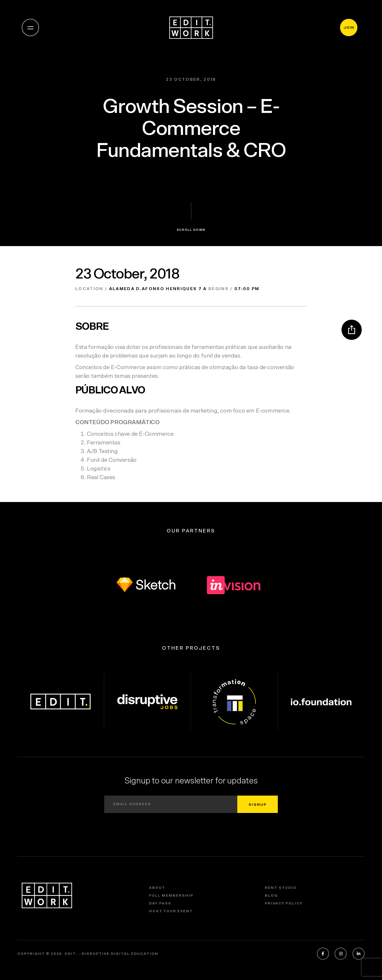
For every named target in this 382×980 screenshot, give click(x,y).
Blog (271, 895)
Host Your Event (171, 911)
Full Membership (171, 895)
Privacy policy (284, 903)
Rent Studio (281, 888)
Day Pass (160, 903)
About (157, 888)
